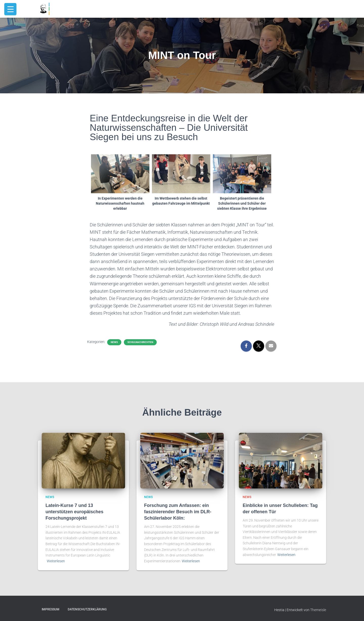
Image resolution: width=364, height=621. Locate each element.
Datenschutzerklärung (87, 609)
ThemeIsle (318, 610)
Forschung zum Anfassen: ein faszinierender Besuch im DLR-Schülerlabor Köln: (178, 512)
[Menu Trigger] (10, 9)
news (114, 342)
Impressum (51, 609)
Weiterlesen (56, 561)
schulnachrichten (140, 342)
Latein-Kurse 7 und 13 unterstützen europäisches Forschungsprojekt (74, 512)
